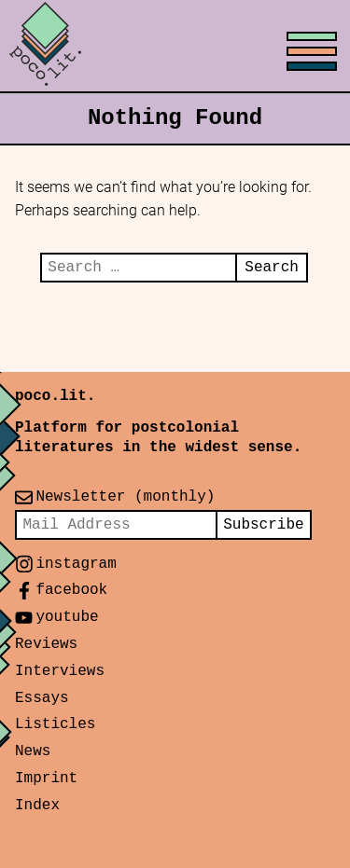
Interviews (60, 671)
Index (37, 806)
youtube (67, 617)
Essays (42, 698)
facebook (71, 590)
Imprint (46, 778)
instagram (76, 564)
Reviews (46, 644)
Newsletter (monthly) (125, 497)
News (33, 751)
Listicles (55, 724)
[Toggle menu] (175, 47)
